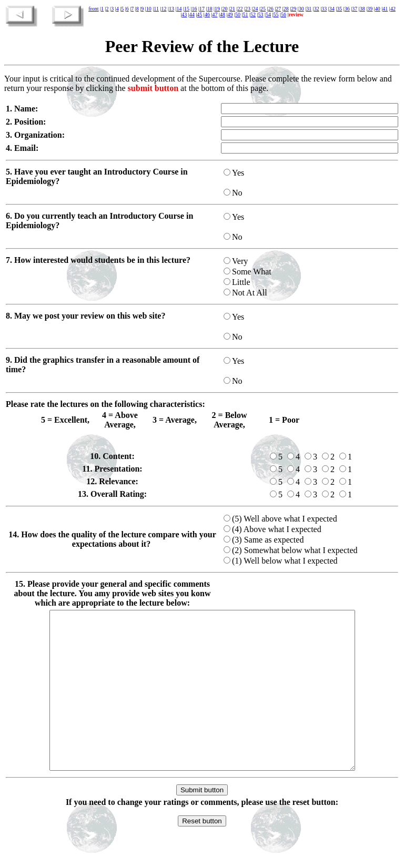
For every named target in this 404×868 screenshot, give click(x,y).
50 (238, 14)
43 (184, 14)
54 (268, 14)
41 (385, 9)
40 (378, 9)
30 (301, 9)
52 (253, 14)
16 (194, 9)
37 (355, 9)
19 (217, 9)
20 (225, 9)
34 (332, 9)
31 (309, 9)
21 (233, 9)
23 (248, 9)
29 (294, 9)
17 (202, 9)
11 (156, 9)
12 (164, 9)
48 (223, 14)
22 (240, 9)
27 (278, 9)
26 (271, 9)
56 (284, 14)
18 (210, 9)
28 (286, 9)
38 (362, 9)
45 (199, 14)
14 (179, 9)
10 (149, 9)
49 (230, 14)
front (93, 9)
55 (276, 14)
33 (324, 9)
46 (207, 14)
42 (393, 9)
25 (263, 9)
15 (187, 9)
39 (370, 9)
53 (260, 14)
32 (317, 9)
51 (245, 14)
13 (171, 9)
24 (256, 9)
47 (215, 14)
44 (192, 14)
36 (347, 9)
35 (339, 9)
